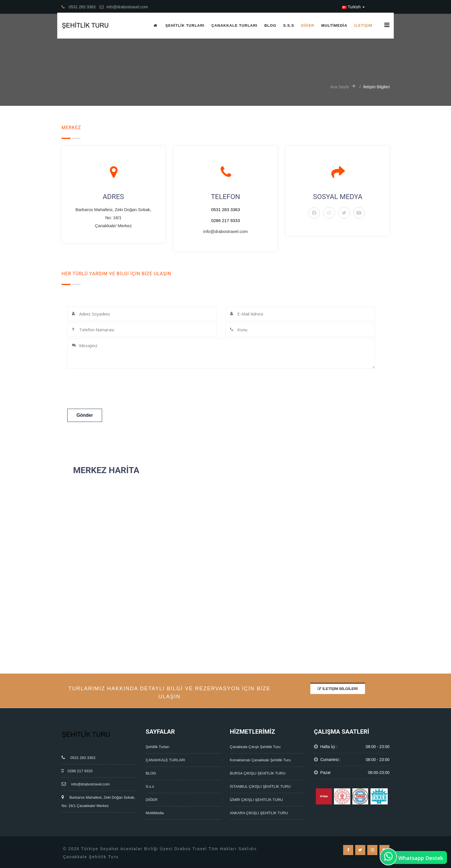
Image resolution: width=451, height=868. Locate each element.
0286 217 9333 (225, 220)
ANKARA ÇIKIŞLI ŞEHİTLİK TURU (259, 813)
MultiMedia (334, 25)
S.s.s (289, 25)
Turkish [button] (353, 7)
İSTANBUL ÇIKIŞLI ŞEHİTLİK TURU (260, 786)
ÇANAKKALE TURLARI (234, 25)
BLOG (270, 25)
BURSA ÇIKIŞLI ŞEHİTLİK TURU (258, 773)
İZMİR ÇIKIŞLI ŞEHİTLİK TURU (256, 800)
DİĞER (308, 25)
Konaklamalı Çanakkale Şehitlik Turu (260, 760)
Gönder (85, 415)
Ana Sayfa (340, 87)
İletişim (363, 25)
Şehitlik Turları (185, 25)
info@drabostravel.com (86, 784)
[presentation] (115, 389)
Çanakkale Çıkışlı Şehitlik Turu (255, 747)
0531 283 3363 (225, 210)
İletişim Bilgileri (338, 689)
